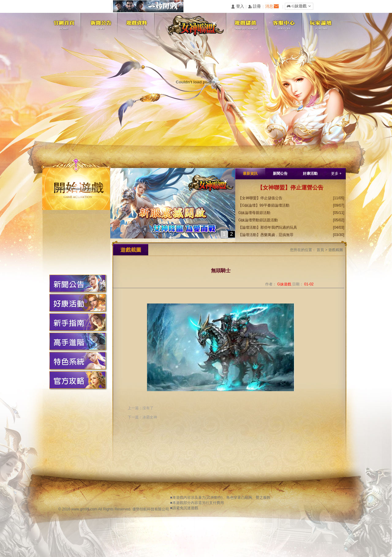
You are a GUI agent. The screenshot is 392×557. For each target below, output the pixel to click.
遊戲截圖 (336, 250)
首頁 (320, 250)
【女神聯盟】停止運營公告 (290, 188)
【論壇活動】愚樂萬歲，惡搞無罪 (266, 235)
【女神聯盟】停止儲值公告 (260, 198)
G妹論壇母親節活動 (254, 213)
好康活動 (310, 174)
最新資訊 (250, 174)
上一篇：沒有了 (141, 408)
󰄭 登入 (237, 7)
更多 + (336, 174)
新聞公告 (280, 174)
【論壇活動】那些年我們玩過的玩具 (268, 227)
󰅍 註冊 (254, 7)
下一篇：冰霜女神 (142, 417)
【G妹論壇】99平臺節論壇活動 (264, 205)
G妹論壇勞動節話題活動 (258, 220)
